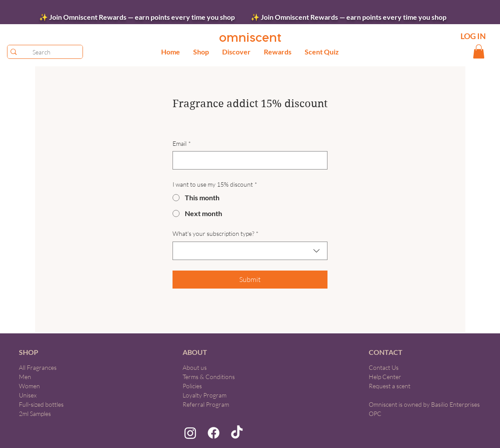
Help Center (385, 377)
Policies (192, 386)
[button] (201, 52)
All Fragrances (38, 367)
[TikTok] (237, 433)
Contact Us (384, 367)
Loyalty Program (205, 395)
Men (25, 377)
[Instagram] (190, 433)
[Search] (41, 52)
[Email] (247, 160)
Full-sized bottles (41, 404)
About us (195, 367)
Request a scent (390, 386)
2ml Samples (35, 414)
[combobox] (250, 251)
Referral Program (206, 404)
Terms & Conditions (209, 377)
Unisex (28, 395)
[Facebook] (214, 433)
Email (182, 144)
